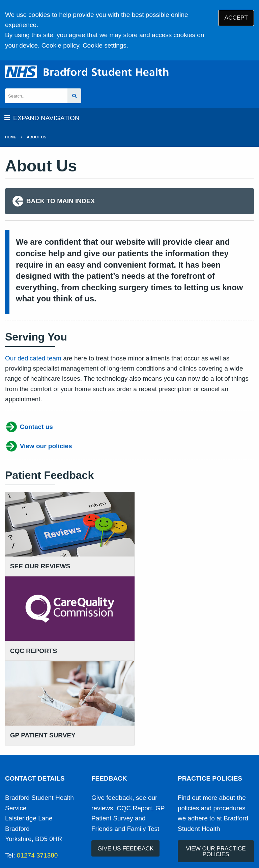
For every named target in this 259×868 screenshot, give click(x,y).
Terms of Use (64, 814)
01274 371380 (37, 766)
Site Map (86, 823)
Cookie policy (60, 45)
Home (11, 137)
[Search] (36, 96)
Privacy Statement (111, 814)
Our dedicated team (33, 358)
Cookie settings (105, 45)
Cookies (58, 823)
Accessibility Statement (204, 814)
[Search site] (74, 96)
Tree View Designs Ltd (40, 842)
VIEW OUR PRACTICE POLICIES (216, 762)
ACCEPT (236, 18)
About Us (37, 137)
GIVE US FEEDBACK (125, 759)
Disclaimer (154, 814)
